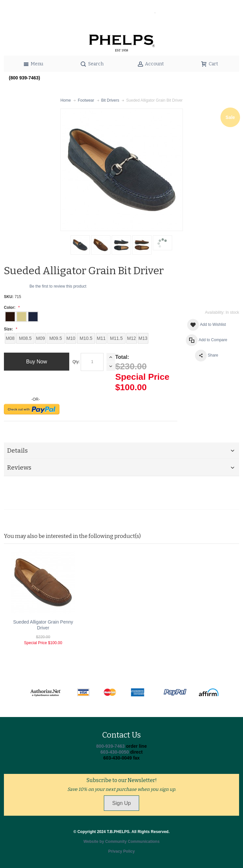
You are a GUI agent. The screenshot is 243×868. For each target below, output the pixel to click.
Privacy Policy (121, 851)
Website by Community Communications (121, 842)
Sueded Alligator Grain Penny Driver (43, 625)
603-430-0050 (114, 752)
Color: (11, 308)
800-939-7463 (111, 746)
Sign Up (122, 803)
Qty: (76, 362)
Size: (10, 329)
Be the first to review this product (58, 286)
